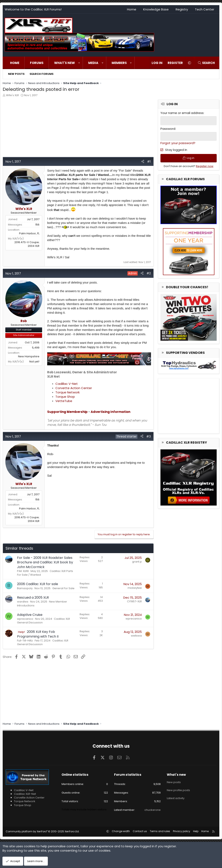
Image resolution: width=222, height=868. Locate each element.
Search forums (42, 74)
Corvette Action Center (74, 388)
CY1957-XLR (134, 601)
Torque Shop (65, 397)
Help (196, 831)
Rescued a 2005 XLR (33, 597)
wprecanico (25, 619)
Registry (182, 9)
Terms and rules (160, 831)
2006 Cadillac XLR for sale (38, 584)
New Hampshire (29, 356)
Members (119, 63)
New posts (16, 74)
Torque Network (68, 392)
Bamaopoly (25, 588)
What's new (65, 63)
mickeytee (135, 588)
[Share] (143, 161)
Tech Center (205, 9)
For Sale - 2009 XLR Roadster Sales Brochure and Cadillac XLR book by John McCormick (45, 562)
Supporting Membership (67, 412)
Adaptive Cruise (30, 615)
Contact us (140, 831)
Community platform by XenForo (43, 831)
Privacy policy (182, 831)
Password (168, 128)
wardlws (23, 602)
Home (132, 9)
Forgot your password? (178, 143)
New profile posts (178, 789)
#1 (149, 161)
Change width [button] (121, 831)
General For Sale (63, 588)
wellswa (136, 636)
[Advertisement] (78, 128)
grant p (137, 562)
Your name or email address (182, 113)
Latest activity (176, 796)
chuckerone (153, 810)
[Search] (206, 63)
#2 (149, 273)
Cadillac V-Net (67, 384)
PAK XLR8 (23, 571)
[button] (79, 63)
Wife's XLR (12, 95)
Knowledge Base (156, 9)
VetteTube (64, 401)
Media (93, 63)
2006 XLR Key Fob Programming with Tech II (38, 634)
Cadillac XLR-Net (25, 794)
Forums (37, 63)
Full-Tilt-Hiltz (25, 641)
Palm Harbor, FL (29, 233)
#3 (149, 436)
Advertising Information (110, 412)
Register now (205, 167)
